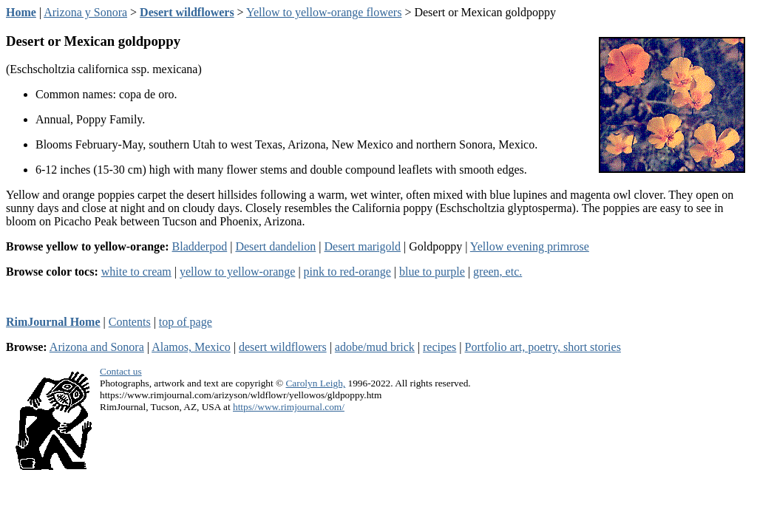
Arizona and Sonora (97, 347)
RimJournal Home (53, 322)
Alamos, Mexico (191, 347)
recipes (439, 347)
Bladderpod (200, 246)
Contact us (121, 371)
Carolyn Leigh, (315, 383)
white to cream (136, 272)
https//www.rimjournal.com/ (289, 407)
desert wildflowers (283, 347)
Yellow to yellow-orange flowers (324, 12)
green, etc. (498, 272)
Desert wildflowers (187, 12)
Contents (130, 322)
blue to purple (432, 272)
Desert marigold (362, 246)
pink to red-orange (347, 272)
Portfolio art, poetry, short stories (543, 347)
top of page (186, 322)
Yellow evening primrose (530, 246)
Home (21, 12)
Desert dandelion (275, 246)
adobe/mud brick (375, 347)
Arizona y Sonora (85, 12)
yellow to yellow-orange (237, 272)
